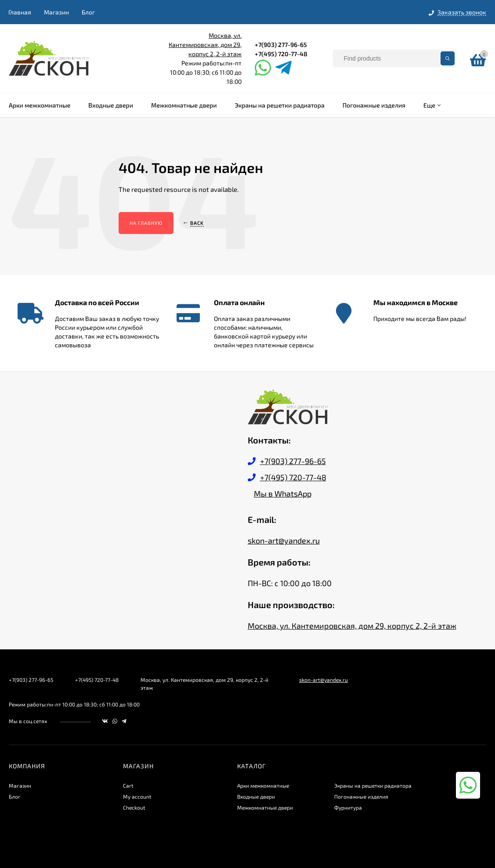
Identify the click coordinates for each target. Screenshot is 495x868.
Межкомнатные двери (265, 807)
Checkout (134, 807)
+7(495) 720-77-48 (281, 54)
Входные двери (256, 796)
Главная (20, 12)
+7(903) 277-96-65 (281, 45)
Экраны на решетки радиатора (373, 785)
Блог (88, 12)
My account (137, 796)
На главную (146, 223)
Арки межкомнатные (263, 785)
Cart (128, 785)
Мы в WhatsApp (283, 493)
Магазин (56, 12)
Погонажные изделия (361, 796)
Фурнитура (348, 807)
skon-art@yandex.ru (284, 540)
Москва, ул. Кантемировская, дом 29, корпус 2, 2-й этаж (205, 45)
